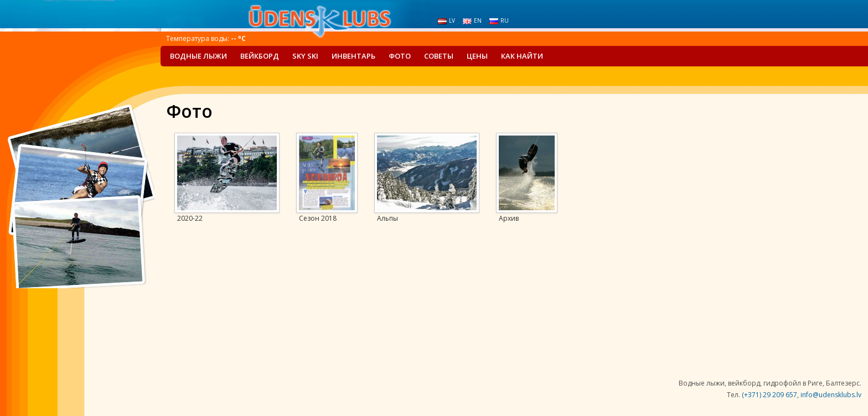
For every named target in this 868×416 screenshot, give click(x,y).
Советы (439, 56)
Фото (400, 56)
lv (446, 20)
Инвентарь (353, 56)
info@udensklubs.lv (831, 395)
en (472, 20)
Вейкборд (260, 56)
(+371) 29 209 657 (769, 395)
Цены (477, 56)
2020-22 (190, 219)
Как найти (522, 56)
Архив (509, 219)
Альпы (387, 219)
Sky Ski (305, 56)
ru (499, 20)
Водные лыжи (198, 56)
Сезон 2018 (318, 219)
